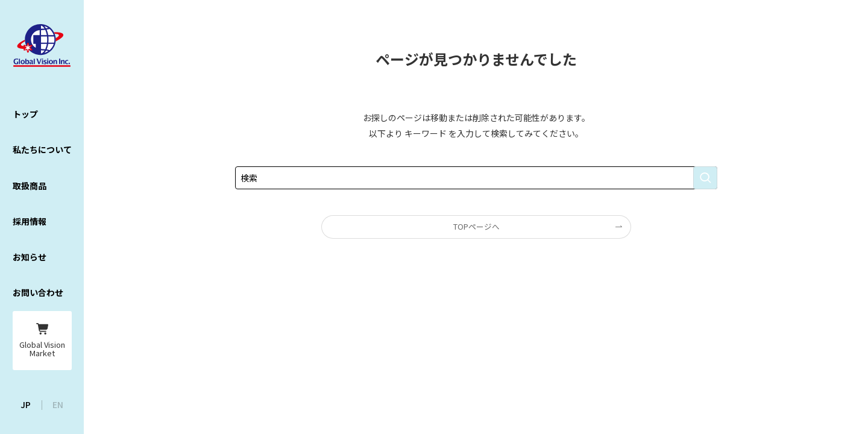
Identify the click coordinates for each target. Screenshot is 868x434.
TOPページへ (476, 226)
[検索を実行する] (705, 178)
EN (58, 404)
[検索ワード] (476, 178)
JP (26, 404)
